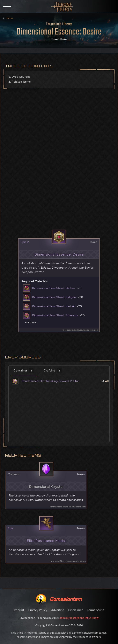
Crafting (53, 371)
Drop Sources (21, 77)
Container (24, 371)
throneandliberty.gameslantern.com (80, 330)
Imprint (19, 610)
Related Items (21, 82)
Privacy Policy (38, 610)
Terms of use (96, 610)
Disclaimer (76, 610)
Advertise (58, 610)
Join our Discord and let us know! (80, 618)
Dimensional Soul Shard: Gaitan (53, 288)
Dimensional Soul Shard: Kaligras (54, 297)
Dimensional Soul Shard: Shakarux (55, 315)
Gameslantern (66, 599)
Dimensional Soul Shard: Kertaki (54, 306)
